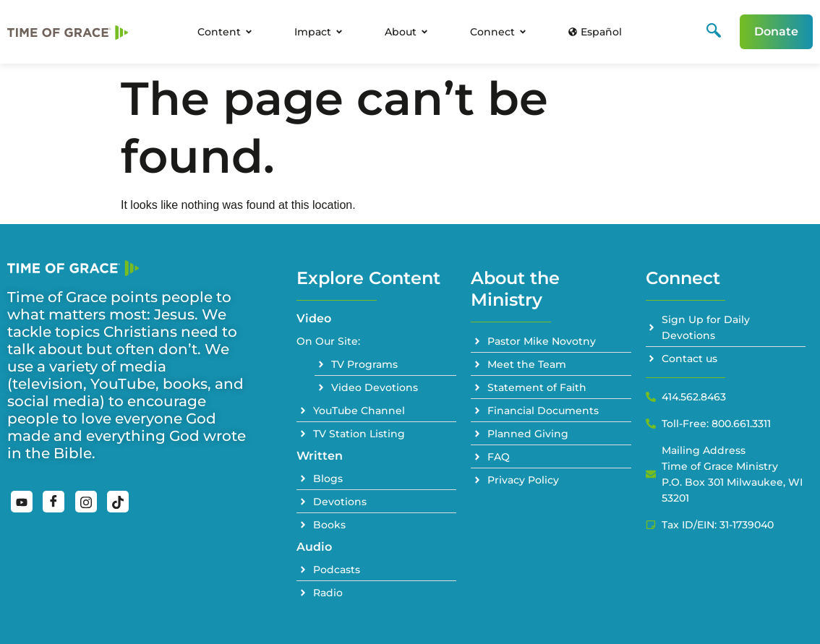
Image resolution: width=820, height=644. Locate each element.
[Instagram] (86, 502)
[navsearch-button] (714, 32)
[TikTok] (118, 502)
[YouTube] (22, 502)
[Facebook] (54, 502)
